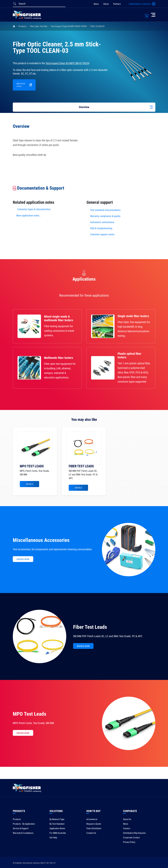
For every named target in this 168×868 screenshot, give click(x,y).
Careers (127, 828)
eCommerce (92, 819)
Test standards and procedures (105, 210)
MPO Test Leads (29, 714)
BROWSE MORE (23, 559)
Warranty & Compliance (23, 833)
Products (22, 26)
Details (29, 484)
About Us (127, 819)
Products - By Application (24, 824)
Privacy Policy (129, 842)
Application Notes (57, 828)
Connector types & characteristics (34, 209)
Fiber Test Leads (90, 627)
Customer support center (102, 234)
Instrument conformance (102, 222)
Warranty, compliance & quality (105, 216)
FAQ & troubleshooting (102, 228)
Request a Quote (94, 824)
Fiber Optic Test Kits (39, 26)
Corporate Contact (131, 838)
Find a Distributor (94, 828)
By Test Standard (57, 824)
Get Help (53, 838)
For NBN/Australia (58, 833)
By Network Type (57, 819)
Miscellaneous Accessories (41, 540)
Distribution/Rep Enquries (134, 833)
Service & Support (21, 828)
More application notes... (29, 216)
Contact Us (91, 833)
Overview (84, 107)
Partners (117, 4)
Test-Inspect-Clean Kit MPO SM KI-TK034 (69, 26)
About (106, 4)
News (96, 4)
